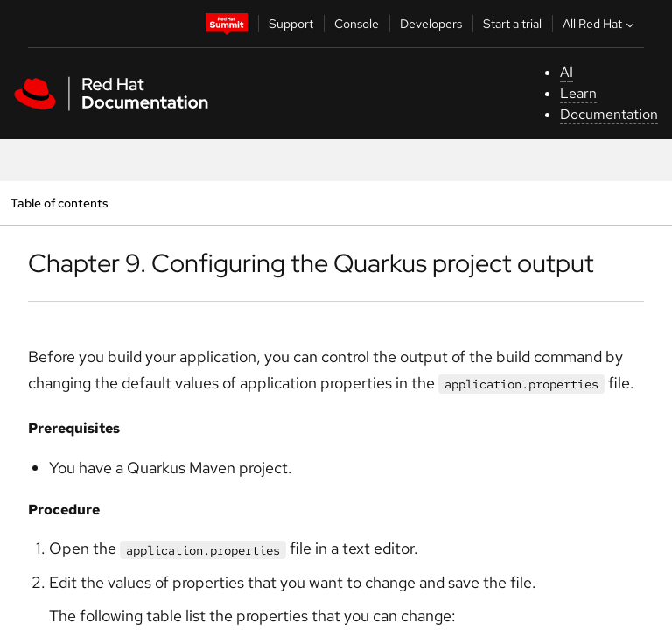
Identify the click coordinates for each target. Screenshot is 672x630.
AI (567, 72)
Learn (578, 93)
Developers (431, 24)
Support (291, 24)
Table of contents (59, 203)
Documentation (609, 114)
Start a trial (512, 24)
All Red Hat (600, 24)
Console (357, 24)
